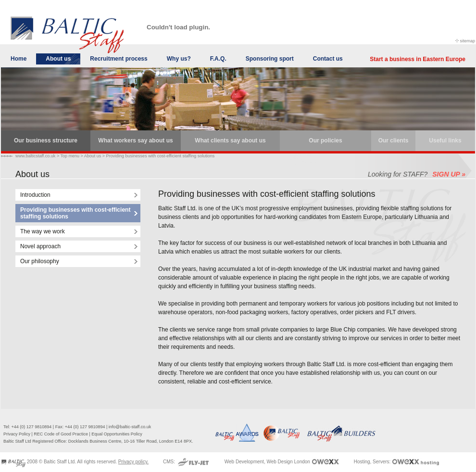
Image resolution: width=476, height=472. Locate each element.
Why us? (179, 59)
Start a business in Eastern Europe (418, 59)
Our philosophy (40, 261)
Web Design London (288, 462)
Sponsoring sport (270, 59)
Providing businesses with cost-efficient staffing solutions (161, 156)
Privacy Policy (17, 434)
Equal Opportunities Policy (117, 434)
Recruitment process (119, 59)
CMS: (170, 462)
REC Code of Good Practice (61, 434)
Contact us (328, 59)
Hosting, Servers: (373, 462)
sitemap (467, 41)
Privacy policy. (133, 462)
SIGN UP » (449, 174)
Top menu (70, 156)
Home (19, 59)
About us (58, 59)
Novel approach (40, 246)
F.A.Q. (218, 59)
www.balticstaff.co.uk (35, 156)
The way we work (43, 231)
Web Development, (245, 462)
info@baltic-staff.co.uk (130, 427)
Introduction (35, 195)
